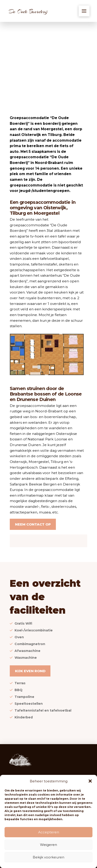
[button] (90, 781)
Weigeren (48, 845)
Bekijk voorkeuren (48, 857)
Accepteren (49, 832)
